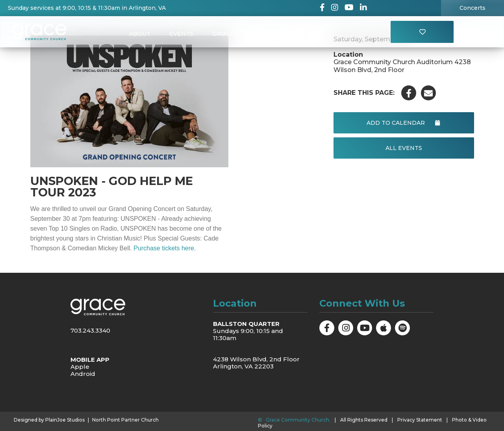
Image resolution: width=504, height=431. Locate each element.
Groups (225, 34)
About (140, 34)
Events (181, 34)
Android (83, 374)
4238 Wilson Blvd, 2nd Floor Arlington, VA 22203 (256, 363)
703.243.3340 (90, 330)
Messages (273, 34)
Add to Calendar (404, 123)
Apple (80, 367)
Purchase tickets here (164, 248)
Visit (316, 34)
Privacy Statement (420, 420)
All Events (403, 148)
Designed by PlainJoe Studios (49, 420)
